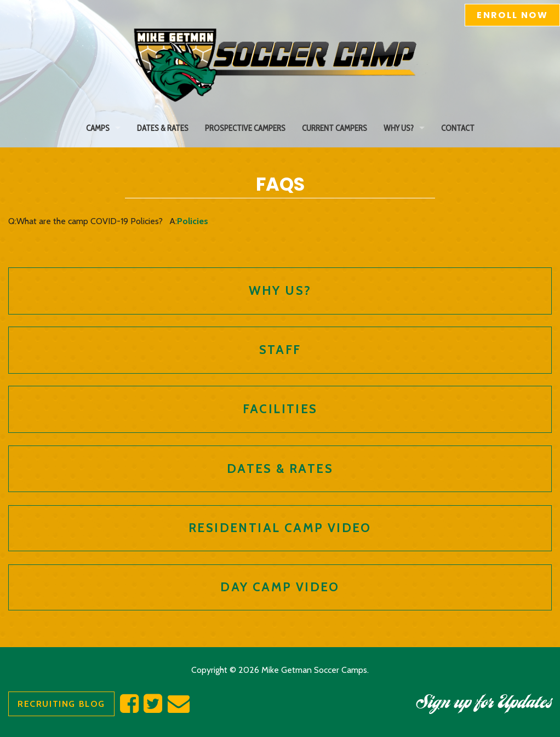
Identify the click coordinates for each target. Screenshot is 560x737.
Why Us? (399, 128)
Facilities (280, 409)
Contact (458, 128)
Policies (193, 221)
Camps (98, 128)
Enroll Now (512, 15)
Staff (280, 350)
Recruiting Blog (61, 704)
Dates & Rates (163, 128)
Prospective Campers (245, 128)
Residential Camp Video (280, 528)
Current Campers (335, 128)
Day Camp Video (280, 587)
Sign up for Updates (484, 704)
